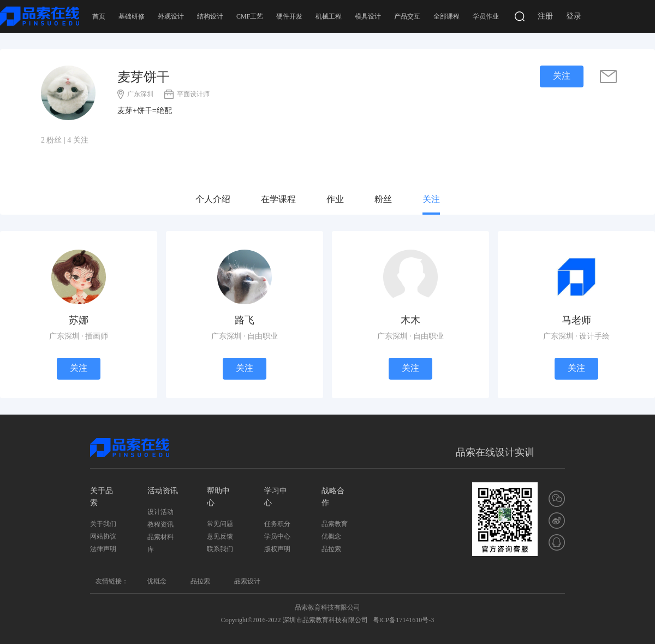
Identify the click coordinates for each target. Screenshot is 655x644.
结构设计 (210, 16)
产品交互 (407, 16)
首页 (99, 16)
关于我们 (103, 524)
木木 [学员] (410, 320)
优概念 (331, 536)
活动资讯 (163, 491)
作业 (335, 199)
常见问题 (220, 524)
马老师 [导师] (576, 320)
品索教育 (335, 524)
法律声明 (103, 549)
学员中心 (277, 536)
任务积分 (277, 524)
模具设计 (368, 16)
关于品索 (102, 497)
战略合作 (333, 497)
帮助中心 (218, 497)
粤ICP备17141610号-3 (404, 620)
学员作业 (486, 16)
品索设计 (247, 581)
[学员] (79, 276)
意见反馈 (220, 536)
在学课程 (278, 199)
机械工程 (329, 16)
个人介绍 (213, 199)
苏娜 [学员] (79, 320)
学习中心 (276, 497)
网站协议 (103, 536)
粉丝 (383, 199)
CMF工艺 (250, 16)
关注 (431, 199)
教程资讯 (160, 524)
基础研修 (132, 16)
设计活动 (160, 512)
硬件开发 (289, 16)
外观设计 (171, 16)
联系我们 (220, 549)
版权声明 (277, 549)
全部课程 (446, 16)
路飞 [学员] (245, 320)
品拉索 (331, 549)
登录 (574, 16)
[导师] (576, 276)
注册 (545, 16)
